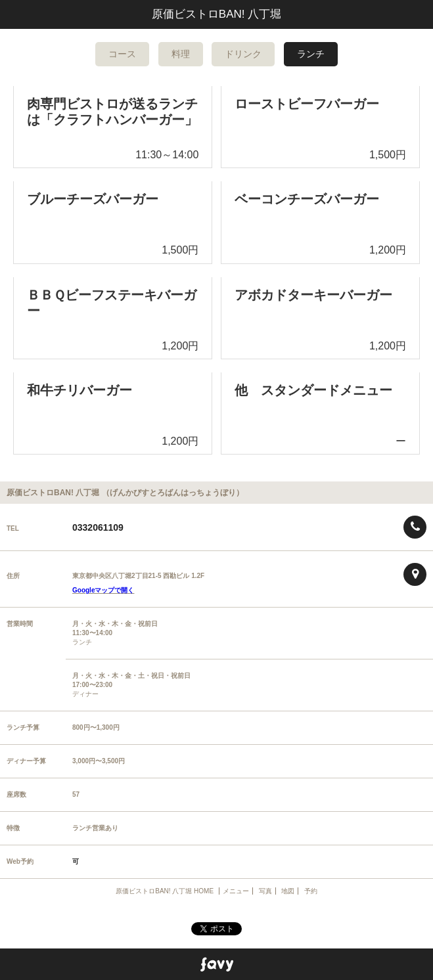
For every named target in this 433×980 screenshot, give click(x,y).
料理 (181, 54)
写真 (265, 891)
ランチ (311, 54)
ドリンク (243, 54)
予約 (311, 891)
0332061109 (98, 527)
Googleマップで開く (103, 590)
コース (122, 54)
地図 (288, 891)
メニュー (236, 891)
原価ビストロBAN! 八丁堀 (217, 14)
